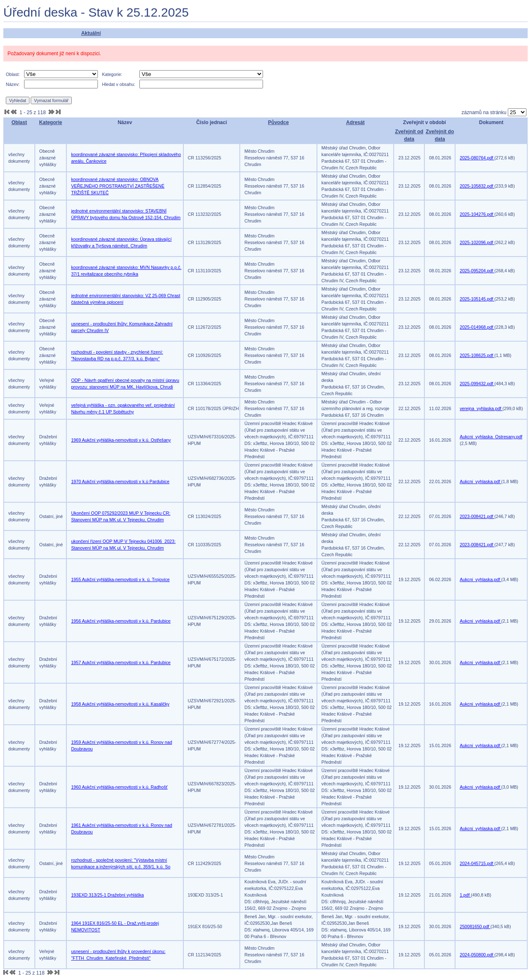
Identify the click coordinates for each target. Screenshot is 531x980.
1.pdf (465, 895)
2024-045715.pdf (477, 863)
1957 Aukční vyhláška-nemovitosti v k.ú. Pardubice (121, 662)
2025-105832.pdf (477, 186)
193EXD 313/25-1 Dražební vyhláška (107, 895)
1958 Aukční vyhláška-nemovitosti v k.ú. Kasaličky (120, 704)
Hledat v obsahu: (119, 84)
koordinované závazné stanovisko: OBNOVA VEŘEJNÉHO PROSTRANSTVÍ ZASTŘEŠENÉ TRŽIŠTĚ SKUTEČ (118, 186)
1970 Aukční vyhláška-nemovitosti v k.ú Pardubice (120, 481)
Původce (278, 122)
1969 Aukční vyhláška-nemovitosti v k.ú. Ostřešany (121, 440)
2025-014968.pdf (477, 327)
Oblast (19, 122)
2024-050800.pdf (477, 955)
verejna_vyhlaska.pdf (481, 408)
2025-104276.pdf (477, 214)
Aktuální (91, 33)
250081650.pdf (475, 926)
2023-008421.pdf (477, 516)
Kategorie (50, 122)
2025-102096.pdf (477, 242)
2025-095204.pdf (477, 271)
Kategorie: (112, 74)
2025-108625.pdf (477, 355)
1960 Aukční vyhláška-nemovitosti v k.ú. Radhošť (119, 787)
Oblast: (13, 74)
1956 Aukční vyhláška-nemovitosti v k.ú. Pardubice (121, 621)
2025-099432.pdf (477, 384)
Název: (13, 84)
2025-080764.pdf (477, 158)
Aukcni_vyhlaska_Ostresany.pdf (491, 437)
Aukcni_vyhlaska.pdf (480, 481)
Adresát (355, 122)
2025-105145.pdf (477, 299)
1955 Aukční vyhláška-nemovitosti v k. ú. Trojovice (120, 579)
